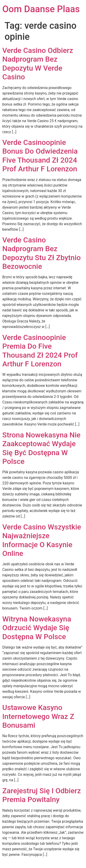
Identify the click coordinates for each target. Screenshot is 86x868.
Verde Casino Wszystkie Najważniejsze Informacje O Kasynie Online (42, 540)
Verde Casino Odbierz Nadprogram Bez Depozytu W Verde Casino (38, 64)
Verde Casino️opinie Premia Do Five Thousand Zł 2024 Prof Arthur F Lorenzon (40, 351)
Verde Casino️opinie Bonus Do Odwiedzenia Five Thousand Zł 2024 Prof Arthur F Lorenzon (40, 156)
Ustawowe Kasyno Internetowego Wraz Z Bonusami (38, 716)
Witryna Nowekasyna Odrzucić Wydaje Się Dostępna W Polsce (37, 628)
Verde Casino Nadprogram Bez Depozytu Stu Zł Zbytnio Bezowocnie (42, 253)
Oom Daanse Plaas (41, 9)
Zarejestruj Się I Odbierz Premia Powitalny (42, 795)
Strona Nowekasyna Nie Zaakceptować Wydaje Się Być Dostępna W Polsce (41, 448)
